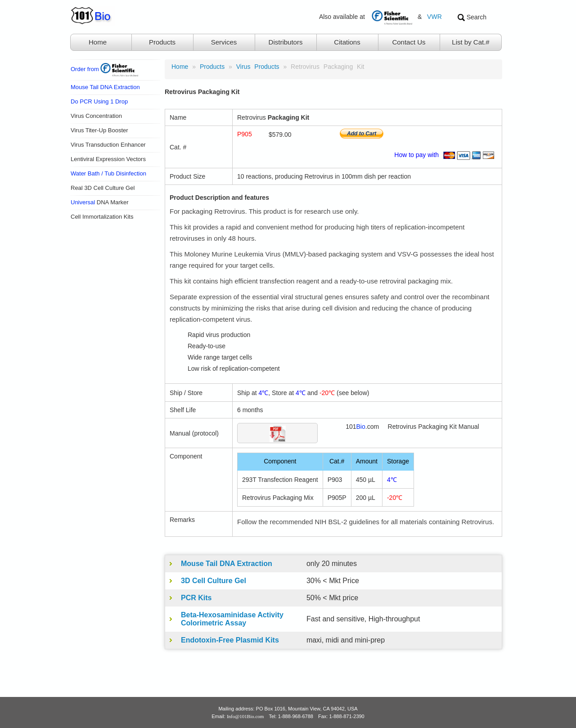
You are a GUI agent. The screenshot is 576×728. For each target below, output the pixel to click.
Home (98, 42)
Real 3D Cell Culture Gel (103, 188)
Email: (238, 716)
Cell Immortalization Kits (102, 217)
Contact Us (409, 42)
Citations (347, 42)
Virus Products (258, 67)
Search (472, 17)
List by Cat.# (470, 42)
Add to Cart (362, 134)
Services (224, 42)
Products (162, 42)
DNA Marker (100, 202)
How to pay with (446, 155)
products (212, 67)
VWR (434, 17)
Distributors (286, 42)
